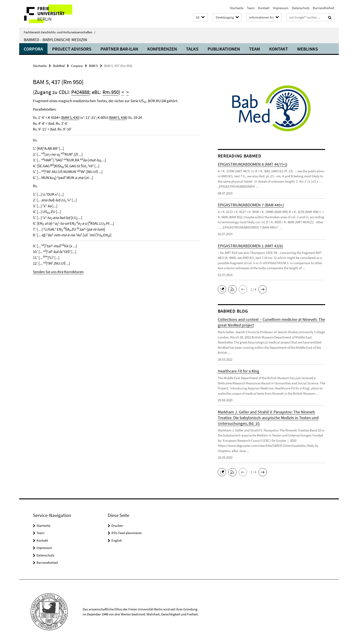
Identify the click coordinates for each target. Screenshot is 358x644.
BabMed (59, 66)
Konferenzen (162, 49)
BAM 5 (93, 66)
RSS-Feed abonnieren (127, 533)
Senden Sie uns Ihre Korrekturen (58, 272)
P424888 (80, 92)
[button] (200, 17)
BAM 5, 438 (118, 117)
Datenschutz (301, 8)
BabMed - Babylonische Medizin (55, 40)
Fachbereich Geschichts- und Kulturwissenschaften (60, 32)
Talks (192, 49)
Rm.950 (111, 92)
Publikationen (224, 49)
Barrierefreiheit (324, 8)
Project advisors (72, 49)
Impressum (281, 8)
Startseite (237, 8)
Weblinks (307, 49)
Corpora (33, 49)
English (117, 540)
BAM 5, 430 (70, 117)
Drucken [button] (117, 526)
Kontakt (264, 8)
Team (251, 8)
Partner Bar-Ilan (119, 49)
